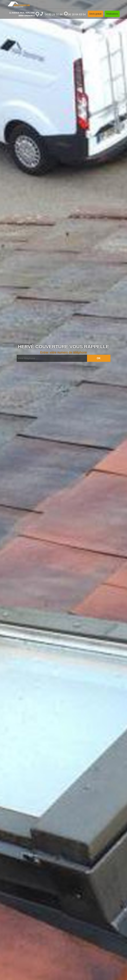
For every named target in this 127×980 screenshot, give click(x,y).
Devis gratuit (95, 14)
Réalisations (112, 14)
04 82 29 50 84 (51, 14)
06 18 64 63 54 (75, 14)
